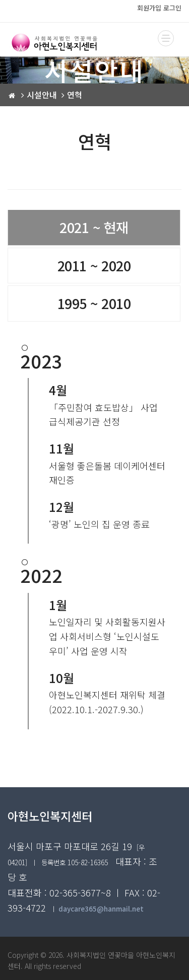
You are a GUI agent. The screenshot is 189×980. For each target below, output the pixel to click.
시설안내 (42, 95)
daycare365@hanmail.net (101, 909)
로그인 (172, 8)
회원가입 (149, 8)
